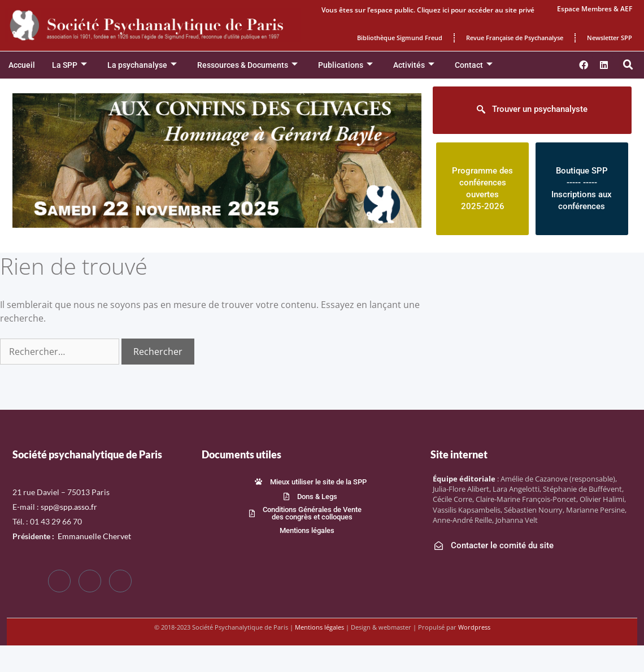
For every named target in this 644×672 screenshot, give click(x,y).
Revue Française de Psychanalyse (515, 38)
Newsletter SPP (610, 38)
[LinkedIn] (120, 581)
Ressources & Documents (247, 65)
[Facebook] (59, 581)
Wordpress (474, 627)
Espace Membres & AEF (595, 9)
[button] (628, 65)
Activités (414, 65)
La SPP (69, 65)
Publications (345, 65)
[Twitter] (90, 581)
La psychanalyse (142, 65)
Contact (474, 65)
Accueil (22, 65)
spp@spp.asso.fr (69, 507)
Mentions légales (319, 627)
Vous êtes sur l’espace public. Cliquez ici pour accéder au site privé (428, 10)
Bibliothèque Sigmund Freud (400, 38)
